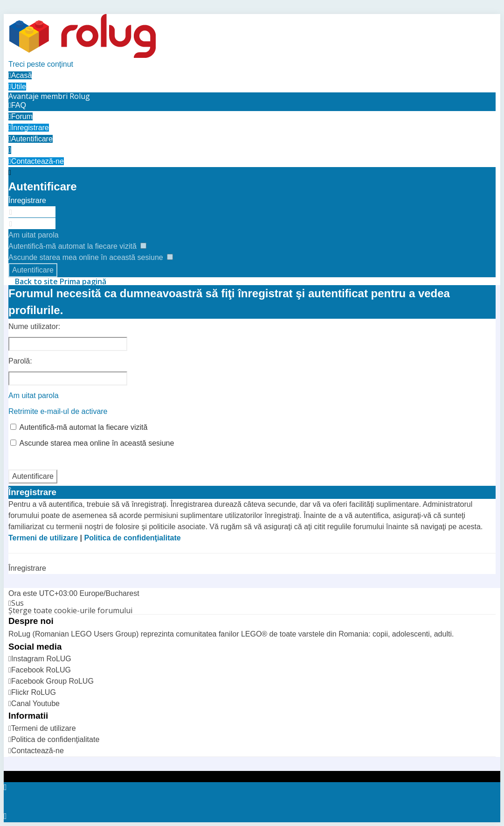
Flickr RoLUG (34, 692)
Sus (17, 603)
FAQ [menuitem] (17, 105)
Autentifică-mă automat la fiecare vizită (77, 246)
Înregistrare (27, 200)
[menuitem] (49, 96)
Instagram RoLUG (41, 659)
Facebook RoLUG (41, 670)
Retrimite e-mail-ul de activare (58, 411)
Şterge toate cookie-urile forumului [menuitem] (70, 610)
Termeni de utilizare (43, 538)
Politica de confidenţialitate (132, 538)
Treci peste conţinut (41, 64)
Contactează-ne (38, 751)
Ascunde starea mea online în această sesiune (91, 257)
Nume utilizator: (34, 326)
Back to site (36, 281)
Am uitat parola (34, 235)
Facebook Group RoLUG (52, 681)
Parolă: (20, 361)
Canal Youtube (35, 703)
